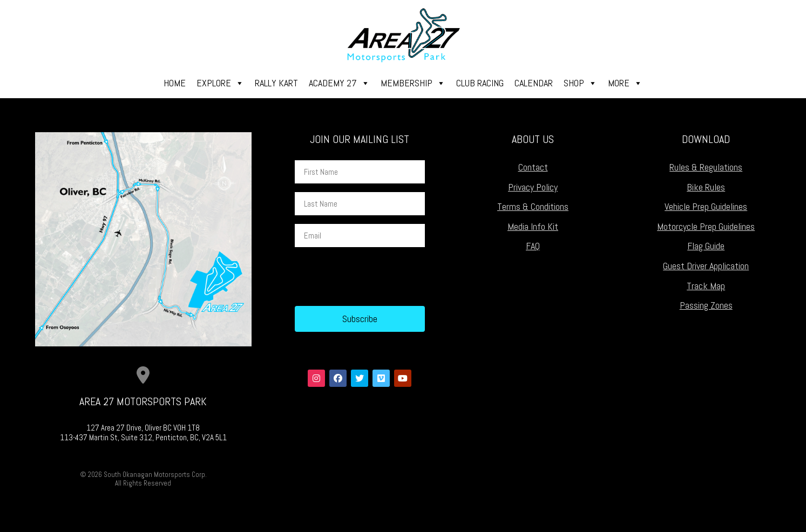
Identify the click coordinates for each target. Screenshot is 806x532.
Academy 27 (339, 83)
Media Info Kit (533, 226)
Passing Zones (706, 305)
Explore (220, 83)
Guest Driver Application (706, 266)
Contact (533, 167)
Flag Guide (706, 246)
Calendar (534, 83)
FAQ (533, 246)
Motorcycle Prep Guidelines (706, 226)
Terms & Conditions (533, 206)
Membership (413, 83)
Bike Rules (706, 187)
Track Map (706, 286)
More (625, 83)
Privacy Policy (533, 187)
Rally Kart (276, 83)
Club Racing (480, 83)
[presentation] (377, 277)
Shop (580, 83)
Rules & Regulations (706, 167)
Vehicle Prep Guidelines (706, 206)
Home (175, 83)
